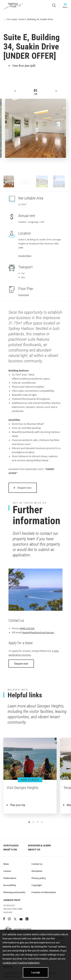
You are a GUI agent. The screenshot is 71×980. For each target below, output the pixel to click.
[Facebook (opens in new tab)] (4, 919)
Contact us (37, 864)
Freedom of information (44, 892)
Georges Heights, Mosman (24, 31)
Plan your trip (18, 805)
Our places (11, 845)
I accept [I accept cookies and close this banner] (35, 972)
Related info (18, 690)
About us (34, 849)
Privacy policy (39, 878)
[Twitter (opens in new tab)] (15, 919)
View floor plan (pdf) (22, 66)
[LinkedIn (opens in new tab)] (27, 919)
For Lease (12, 19)
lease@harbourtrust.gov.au (38, 632)
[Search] (54, 6)
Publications (10, 878)
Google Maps (25, 256)
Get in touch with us (30, 503)
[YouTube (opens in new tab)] (21, 919)
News (6, 864)
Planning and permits (14, 892)
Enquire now (23, 488)
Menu (65, 6)
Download (24, 295)
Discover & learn (39, 845)
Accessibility (10, 885)
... (4, 19)
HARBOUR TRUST (12, 900)
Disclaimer (37, 871)
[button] (15, 93)
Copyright (37, 885)
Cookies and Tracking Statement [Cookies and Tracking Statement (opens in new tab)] (21, 963)
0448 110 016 (27, 628)
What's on (10, 849)
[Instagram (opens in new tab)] (10, 919)
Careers (7, 871)
